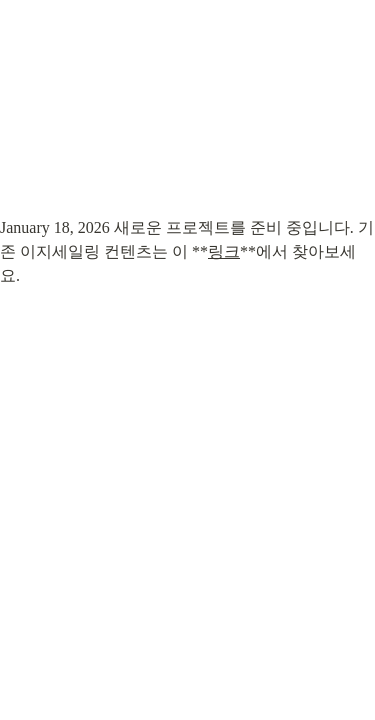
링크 (224, 251)
